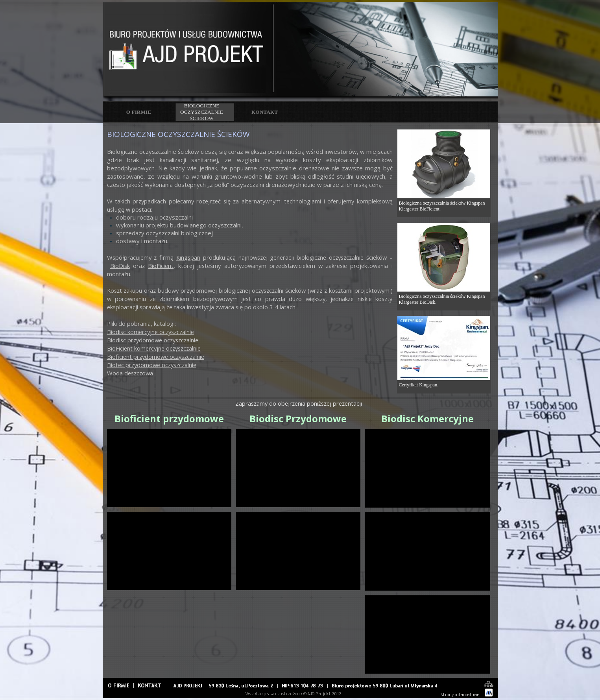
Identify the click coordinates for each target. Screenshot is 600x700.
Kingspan (188, 257)
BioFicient (161, 266)
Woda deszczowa (130, 373)
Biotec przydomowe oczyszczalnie (152, 365)
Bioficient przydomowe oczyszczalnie (156, 356)
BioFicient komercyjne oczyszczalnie (154, 348)
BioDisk (120, 266)
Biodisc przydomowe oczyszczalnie (153, 340)
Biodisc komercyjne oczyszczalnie (150, 332)
